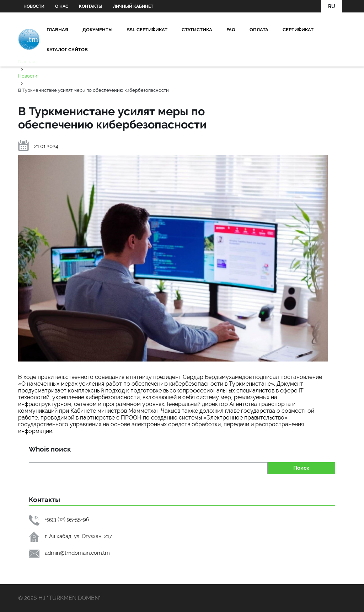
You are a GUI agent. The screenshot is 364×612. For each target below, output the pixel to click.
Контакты (91, 6)
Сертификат (298, 30)
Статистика (197, 30)
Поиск (301, 468)
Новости (34, 6)
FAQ (231, 30)
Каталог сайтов (67, 49)
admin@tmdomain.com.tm (77, 553)
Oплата (259, 30)
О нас (62, 6)
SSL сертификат (147, 30)
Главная (57, 30)
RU (332, 6)
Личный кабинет (133, 6)
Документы (98, 30)
